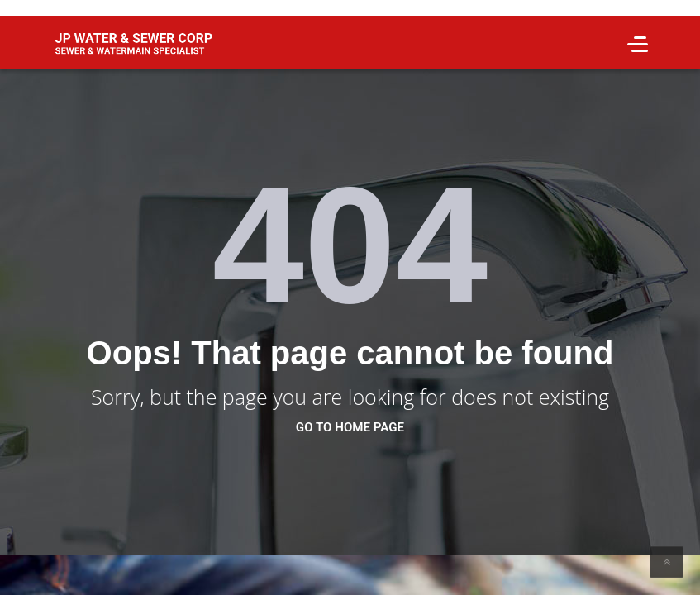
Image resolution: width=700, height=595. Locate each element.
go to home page (350, 427)
